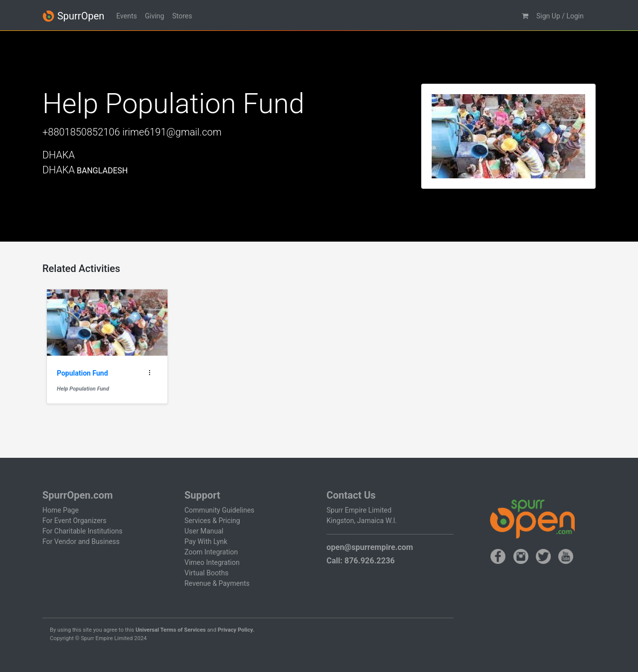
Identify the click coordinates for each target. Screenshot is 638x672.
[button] (525, 16)
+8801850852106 (81, 132)
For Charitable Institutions (82, 531)
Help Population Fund (83, 389)
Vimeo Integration (212, 562)
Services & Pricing (212, 521)
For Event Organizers (75, 521)
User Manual (204, 531)
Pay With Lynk (206, 541)
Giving (155, 16)
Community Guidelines (219, 510)
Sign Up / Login (560, 16)
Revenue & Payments (217, 583)
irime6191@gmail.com (172, 132)
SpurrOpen (73, 16)
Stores (182, 16)
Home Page (61, 510)
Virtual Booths (206, 573)
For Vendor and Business (81, 541)
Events (126, 16)
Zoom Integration (211, 552)
